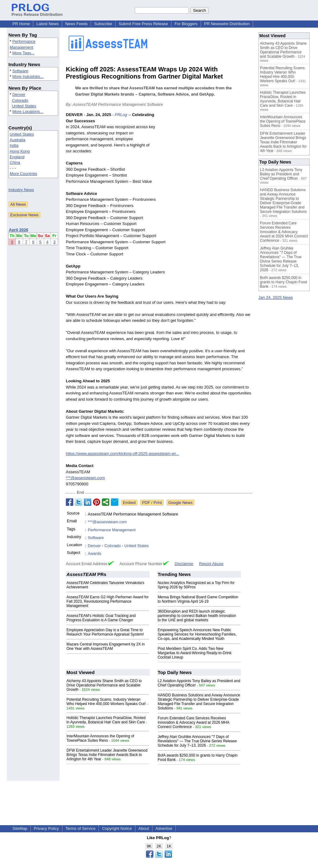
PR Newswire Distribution (227, 24)
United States (24, 106)
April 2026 (19, 230)
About (144, 828)
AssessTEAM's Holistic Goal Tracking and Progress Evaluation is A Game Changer (101, 618)
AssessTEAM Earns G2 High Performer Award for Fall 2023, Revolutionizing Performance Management (108, 601)
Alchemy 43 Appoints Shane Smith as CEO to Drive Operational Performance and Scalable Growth (104, 685)
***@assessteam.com (85, 478)
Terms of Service (81, 828)
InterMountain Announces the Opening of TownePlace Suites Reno (100, 738)
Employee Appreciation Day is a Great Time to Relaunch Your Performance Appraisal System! (105, 632)
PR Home (21, 24)
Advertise (164, 828)
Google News (180, 503)
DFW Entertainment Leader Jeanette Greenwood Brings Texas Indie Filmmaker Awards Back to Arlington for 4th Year (107, 755)
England (17, 157)
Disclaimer (184, 564)
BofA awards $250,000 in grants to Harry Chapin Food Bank (283, 282)
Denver (19, 94)
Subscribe (103, 24)
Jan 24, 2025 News (276, 297)
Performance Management (112, 530)
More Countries (23, 174)
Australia (18, 140)
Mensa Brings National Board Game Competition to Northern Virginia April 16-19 (198, 599)
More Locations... (28, 112)
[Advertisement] (206, 157)
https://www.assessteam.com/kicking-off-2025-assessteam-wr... (123, 454)
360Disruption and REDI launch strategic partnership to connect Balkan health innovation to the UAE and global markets (197, 616)
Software (20, 71)
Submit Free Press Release (143, 24)
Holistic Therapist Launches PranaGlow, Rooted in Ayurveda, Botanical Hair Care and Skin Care (106, 720)
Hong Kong (20, 151)
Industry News (21, 190)
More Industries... (28, 76)
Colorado (20, 100)
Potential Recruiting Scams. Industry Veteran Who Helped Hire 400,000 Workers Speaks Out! (106, 702)
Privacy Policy (46, 828)
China (15, 162)
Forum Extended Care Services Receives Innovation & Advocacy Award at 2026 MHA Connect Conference (194, 722)
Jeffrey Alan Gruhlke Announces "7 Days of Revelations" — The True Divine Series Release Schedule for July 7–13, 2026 (197, 741)
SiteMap (20, 828)
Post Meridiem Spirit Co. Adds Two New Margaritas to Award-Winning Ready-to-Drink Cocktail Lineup (195, 653)
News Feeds (76, 24)
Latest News (48, 24)
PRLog (121, 115)
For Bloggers (186, 24)
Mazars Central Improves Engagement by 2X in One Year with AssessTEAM (106, 646)
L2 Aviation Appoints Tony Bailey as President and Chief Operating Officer (281, 174)
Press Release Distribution (37, 12)
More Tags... (23, 53)
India (14, 145)
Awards (95, 553)
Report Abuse (211, 564)
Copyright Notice (117, 828)
